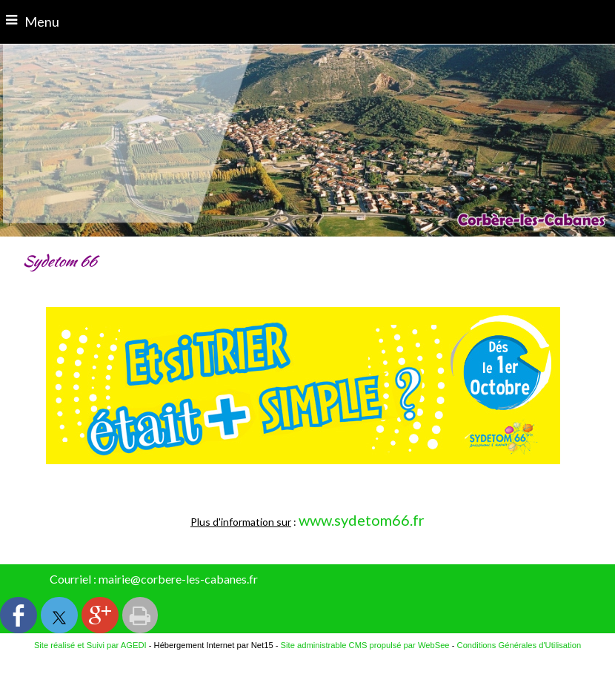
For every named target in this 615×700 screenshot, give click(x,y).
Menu (42, 22)
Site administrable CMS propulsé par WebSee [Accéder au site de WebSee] (365, 645)
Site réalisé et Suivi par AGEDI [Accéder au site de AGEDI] (90, 645)
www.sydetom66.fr (362, 520)
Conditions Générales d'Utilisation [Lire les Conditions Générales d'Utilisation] (519, 645)
